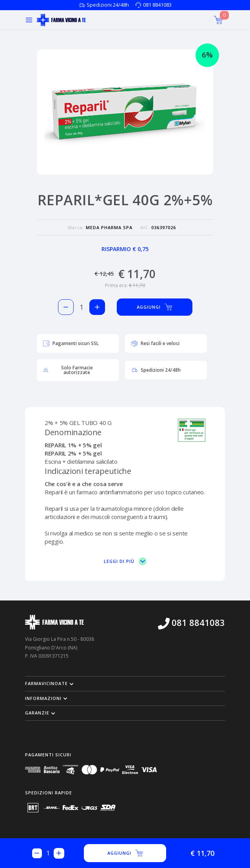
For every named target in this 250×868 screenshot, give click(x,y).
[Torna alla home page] (61, 20)
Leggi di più (125, 561)
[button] (125, 684)
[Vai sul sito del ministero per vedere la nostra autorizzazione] (192, 430)
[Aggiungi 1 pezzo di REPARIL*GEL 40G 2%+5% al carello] (97, 307)
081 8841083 (157, 5)
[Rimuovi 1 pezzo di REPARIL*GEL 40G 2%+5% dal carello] (66, 307)
